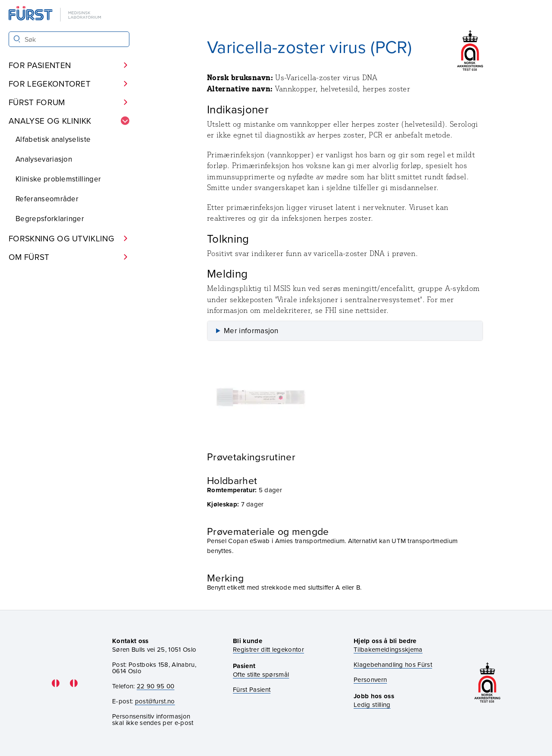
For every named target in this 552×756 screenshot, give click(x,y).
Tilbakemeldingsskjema (388, 649)
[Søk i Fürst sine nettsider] (69, 39)
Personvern (370, 679)
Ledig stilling (372, 704)
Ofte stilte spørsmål (261, 674)
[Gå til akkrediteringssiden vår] (487, 683)
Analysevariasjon (44, 159)
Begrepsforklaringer (50, 219)
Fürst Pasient (252, 689)
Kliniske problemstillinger (58, 179)
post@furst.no (155, 701)
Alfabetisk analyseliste (53, 139)
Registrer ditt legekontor (268, 649)
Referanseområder (47, 199)
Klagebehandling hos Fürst (393, 664)
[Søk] (17, 39)
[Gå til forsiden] (56, 14)
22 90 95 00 (156, 686)
